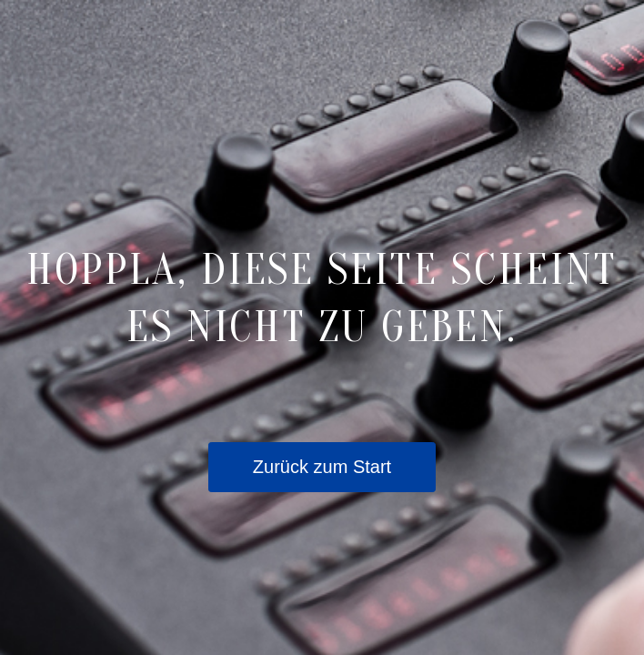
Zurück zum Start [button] (322, 467)
